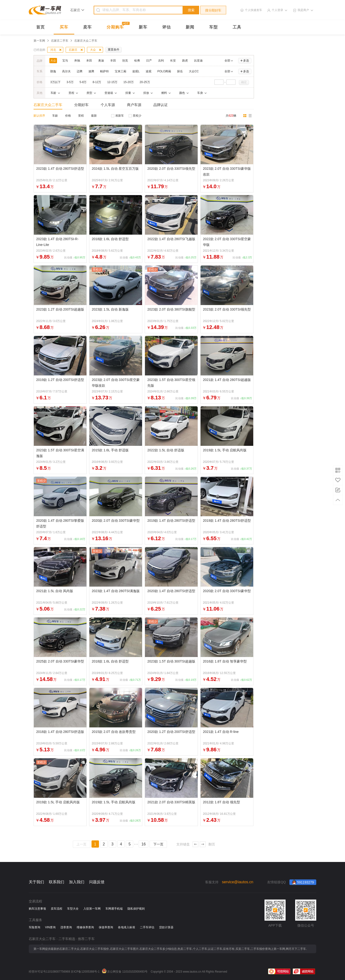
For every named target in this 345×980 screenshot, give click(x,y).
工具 (237, 27)
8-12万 (97, 82)
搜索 (191, 10)
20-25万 (145, 82)
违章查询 (66, 927)
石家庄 (73, 50)
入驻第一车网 (92, 909)
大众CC (194, 71)
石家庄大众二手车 (48, 105)
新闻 (190, 27)
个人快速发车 (253, 10)
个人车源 (108, 105)
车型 (213, 27)
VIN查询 (50, 927)
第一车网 (39, 41)
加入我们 (77, 882)
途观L (136, 71)
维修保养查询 (85, 927)
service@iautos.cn (238, 882)
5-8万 (83, 82)
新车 (143, 27)
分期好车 (81, 105)
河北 (53, 50)
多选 (246, 61)
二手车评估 (147, 927)
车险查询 (34, 927)
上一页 (81, 844)
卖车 (87, 27)
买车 (64, 27)
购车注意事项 (37, 909)
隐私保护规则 (136, 909)
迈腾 (80, 71)
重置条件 (114, 50)
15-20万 (129, 82)
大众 (93, 50)
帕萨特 (104, 71)
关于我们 (36, 882)
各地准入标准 (126, 927)
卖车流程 (57, 909)
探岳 (180, 71)
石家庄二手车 (60, 41)
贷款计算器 (166, 927)
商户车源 (134, 105)
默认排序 (39, 116)
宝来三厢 (121, 71)
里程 (81, 116)
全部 (227, 61)
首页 (40, 27)
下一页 (158, 844)
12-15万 (112, 82)
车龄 (55, 116)
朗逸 (53, 71)
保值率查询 (106, 927)
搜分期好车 (213, 10)
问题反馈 (97, 882)
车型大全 (73, 909)
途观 (149, 71)
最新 (94, 116)
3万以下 (55, 82)
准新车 (120, 116)
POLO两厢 (164, 71)
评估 (167, 27)
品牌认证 (161, 105)
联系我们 (57, 882)
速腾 (91, 71)
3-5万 (70, 82)
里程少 (137, 116)
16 (144, 844)
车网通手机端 (114, 909)
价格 (68, 116)
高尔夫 (66, 71)
